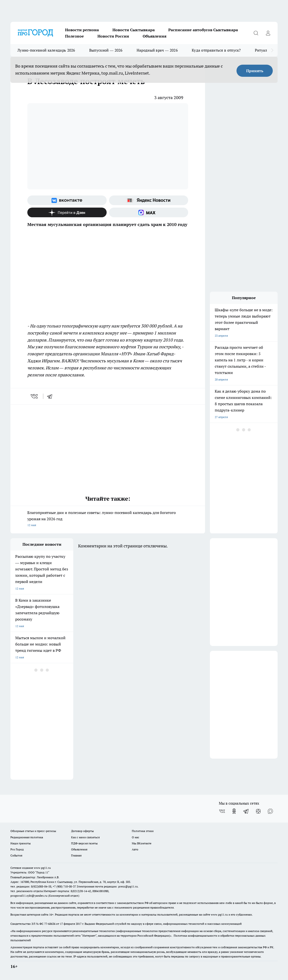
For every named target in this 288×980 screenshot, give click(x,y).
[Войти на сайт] (268, 33)
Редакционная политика (27, 837)
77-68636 (50, 924)
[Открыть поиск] (256, 33)
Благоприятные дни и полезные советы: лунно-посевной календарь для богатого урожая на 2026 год (108, 519)
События (16, 855)
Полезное (74, 36)
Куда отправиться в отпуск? (216, 50)
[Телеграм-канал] (246, 811)
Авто (135, 849)
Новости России (113, 36)
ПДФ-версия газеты (84, 843)
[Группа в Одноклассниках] (234, 811)
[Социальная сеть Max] (149, 212)
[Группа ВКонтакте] (67, 200)
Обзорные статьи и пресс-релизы (33, 831)
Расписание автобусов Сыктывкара (203, 30)
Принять (255, 71)
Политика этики (143, 831)
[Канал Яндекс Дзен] (67, 212)
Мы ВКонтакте (142, 843)
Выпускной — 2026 (106, 50)
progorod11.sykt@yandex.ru (29, 896)
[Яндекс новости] (149, 200)
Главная (76, 855)
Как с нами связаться (85, 837)
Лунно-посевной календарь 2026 (46, 50)
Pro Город (17, 849)
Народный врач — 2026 (157, 50)
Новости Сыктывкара (134, 30)
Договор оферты (82, 831)
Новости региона (82, 30)
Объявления (155, 36)
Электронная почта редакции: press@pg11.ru (107, 886)
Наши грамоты (21, 843)
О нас (136, 837)
